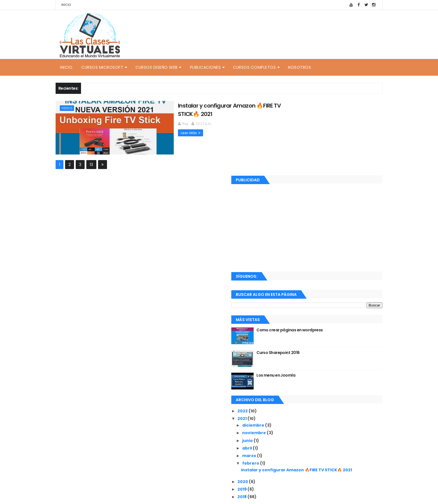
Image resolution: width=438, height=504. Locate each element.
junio (298, 366)
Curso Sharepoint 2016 (328, 278)
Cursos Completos (254, 67)
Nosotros (299, 67)
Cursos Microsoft (102, 67)
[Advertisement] (332, 153)
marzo (299, 381)
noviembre (304, 358)
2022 (293, 337)
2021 (292, 344)
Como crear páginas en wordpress (339, 256)
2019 (292, 419)
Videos (67, 108)
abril (297, 374)
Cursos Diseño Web (157, 67)
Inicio (66, 5)
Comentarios (357, 473)
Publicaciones (205, 67)
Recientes (306, 473)
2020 (293, 412)
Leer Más (156, 132)
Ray (291, 452)
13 (91, 164)
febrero (301, 389)
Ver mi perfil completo (303, 460)
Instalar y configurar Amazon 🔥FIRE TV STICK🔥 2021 (332, 398)
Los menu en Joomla (326, 301)
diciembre (303, 351)
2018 (292, 427)
